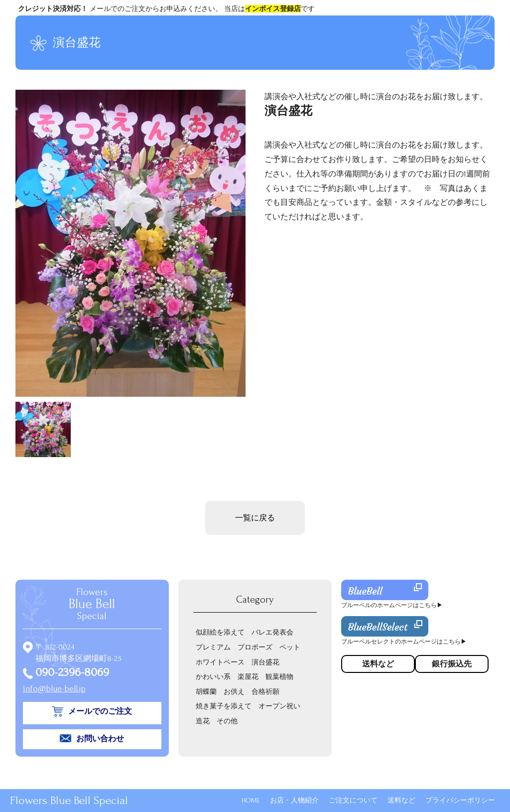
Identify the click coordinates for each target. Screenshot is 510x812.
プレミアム (213, 647)
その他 (227, 721)
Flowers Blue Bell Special (69, 800)
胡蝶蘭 (206, 692)
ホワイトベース (220, 662)
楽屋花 (248, 677)
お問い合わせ (100, 739)
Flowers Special (92, 604)
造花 (203, 721)
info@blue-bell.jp (54, 689)
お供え (234, 692)
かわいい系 (213, 677)
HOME (251, 800)
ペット (290, 647)
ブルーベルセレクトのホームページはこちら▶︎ (404, 642)
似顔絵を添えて (220, 632)
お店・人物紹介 (294, 800)
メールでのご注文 (100, 711)
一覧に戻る (255, 518)
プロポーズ (255, 647)
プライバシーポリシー (460, 800)
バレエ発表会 (272, 632)
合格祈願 (265, 692)
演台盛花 (265, 662)
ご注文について (353, 800)
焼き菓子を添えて (224, 706)
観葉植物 (279, 677)
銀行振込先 (452, 664)
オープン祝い (279, 706)
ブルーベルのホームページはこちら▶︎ (392, 605)
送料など (401, 800)
